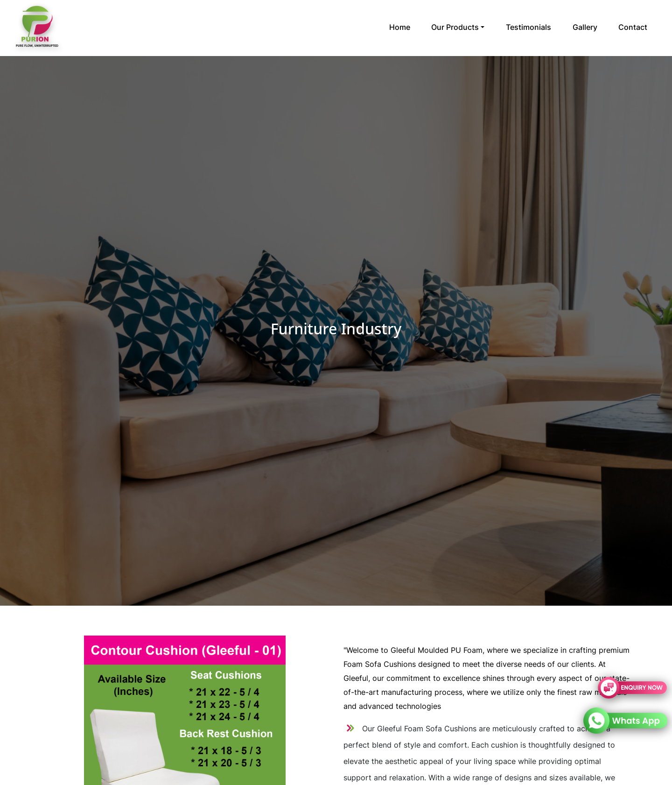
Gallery (585, 27)
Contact (633, 27)
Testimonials (528, 27)
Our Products (455, 27)
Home (400, 27)
